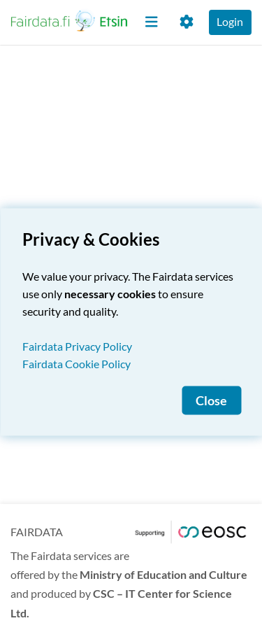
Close (211, 401)
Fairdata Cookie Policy (77, 364)
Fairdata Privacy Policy (77, 346)
